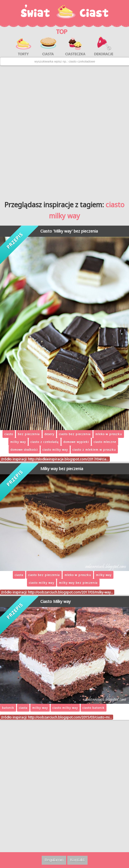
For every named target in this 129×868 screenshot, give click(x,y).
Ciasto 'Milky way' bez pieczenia (69, 231)
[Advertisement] (64, 131)
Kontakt (77, 860)
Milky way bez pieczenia (62, 469)
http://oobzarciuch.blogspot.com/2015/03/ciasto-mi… (70, 717)
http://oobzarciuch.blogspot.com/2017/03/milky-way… (71, 592)
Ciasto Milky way (55, 601)
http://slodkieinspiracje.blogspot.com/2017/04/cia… (68, 459)
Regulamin (54, 860)
